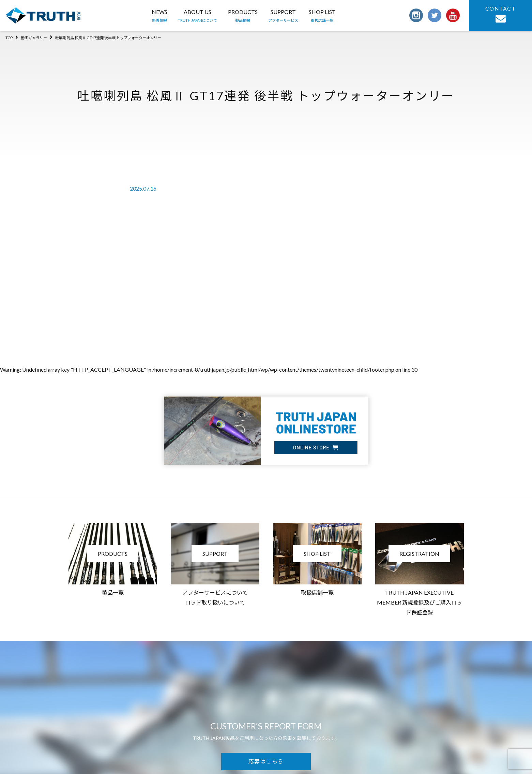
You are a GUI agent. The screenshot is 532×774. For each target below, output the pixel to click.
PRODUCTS (243, 16)
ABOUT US (197, 16)
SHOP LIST (322, 16)
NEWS (159, 16)
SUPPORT (283, 16)
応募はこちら (266, 761)
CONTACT (500, 14)
